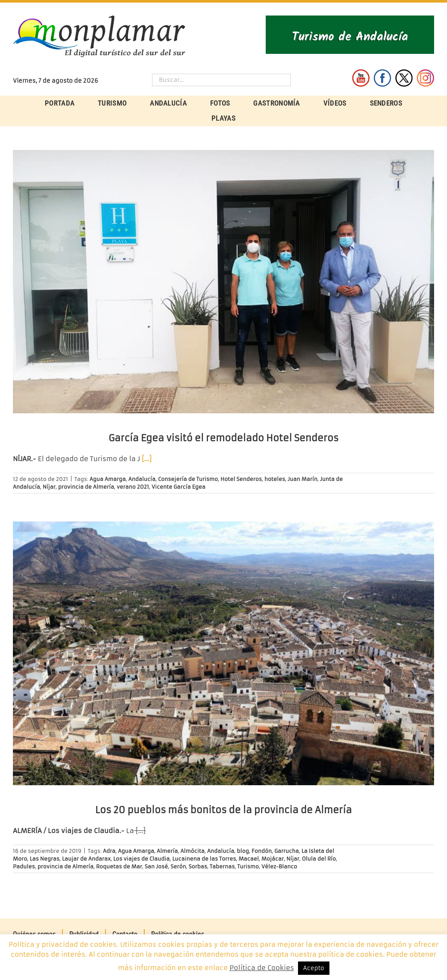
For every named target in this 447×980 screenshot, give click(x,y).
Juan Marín (303, 479)
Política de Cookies (262, 968)
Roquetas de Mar (119, 866)
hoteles (275, 479)
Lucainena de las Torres (204, 859)
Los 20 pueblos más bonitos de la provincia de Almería (223, 810)
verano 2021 (133, 487)
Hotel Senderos (241, 479)
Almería (167, 851)
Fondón (262, 851)
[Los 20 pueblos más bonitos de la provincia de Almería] (223, 653)
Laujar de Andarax (86, 859)
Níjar (49, 487)
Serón (178, 866)
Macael (249, 859)
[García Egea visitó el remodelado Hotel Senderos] (223, 282)
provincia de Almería (86, 487)
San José (156, 866)
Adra (109, 851)
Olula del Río (319, 859)
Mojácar (273, 859)
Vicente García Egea (178, 487)
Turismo (248, 866)
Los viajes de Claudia (141, 859)
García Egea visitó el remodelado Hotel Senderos (223, 438)
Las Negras (45, 859)
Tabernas (222, 866)
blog (243, 851)
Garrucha (287, 851)
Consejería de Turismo (188, 479)
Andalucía (142, 479)
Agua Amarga (108, 479)
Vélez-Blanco (279, 866)
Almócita (192, 851)
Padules (24, 866)
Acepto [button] (314, 968)
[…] (147, 459)
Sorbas (198, 866)
